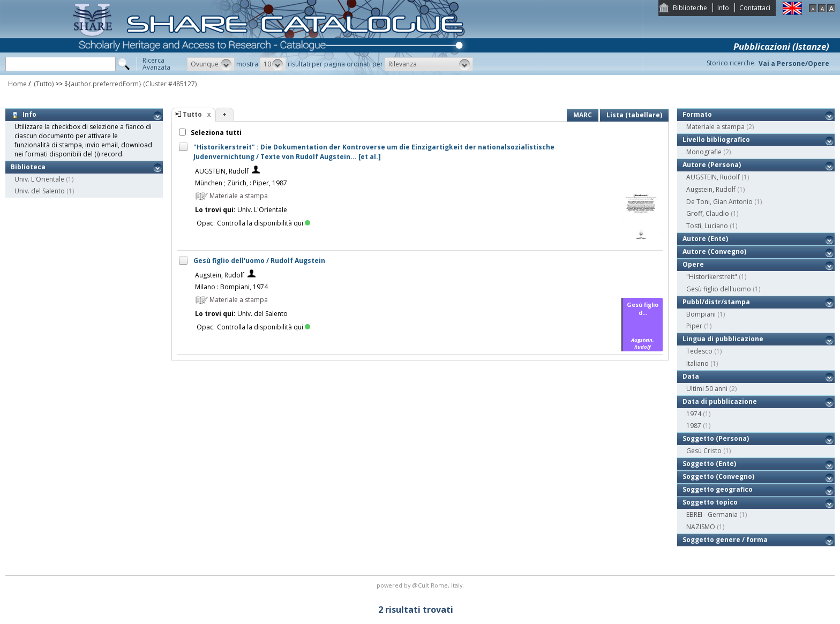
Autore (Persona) (712, 165)
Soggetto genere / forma (725, 540)
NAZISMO (701, 527)
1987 (694, 426)
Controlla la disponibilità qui (264, 223)
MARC (583, 115)
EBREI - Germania (712, 514)
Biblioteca (28, 167)
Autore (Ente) (705, 239)
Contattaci (755, 8)
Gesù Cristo (704, 451)
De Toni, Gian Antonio (719, 202)
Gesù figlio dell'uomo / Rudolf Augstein (259, 261)
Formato (697, 114)
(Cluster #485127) (170, 84)
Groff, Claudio (708, 213)
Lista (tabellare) (634, 115)
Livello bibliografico (716, 140)
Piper (694, 326)
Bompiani (701, 314)
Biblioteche (690, 8)
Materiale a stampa (715, 127)
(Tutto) (43, 84)
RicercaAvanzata (156, 64)
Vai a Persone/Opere (794, 63)
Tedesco (699, 351)
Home (17, 84)
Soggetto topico (710, 502)
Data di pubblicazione (720, 401)
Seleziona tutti (215, 133)
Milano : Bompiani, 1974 (231, 287)
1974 (694, 414)
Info (723, 8)
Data (691, 376)
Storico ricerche (730, 63)
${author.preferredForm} (103, 84)
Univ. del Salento (40, 191)
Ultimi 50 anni (707, 389)
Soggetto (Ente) (709, 464)
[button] (211, 64)
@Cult (421, 585)
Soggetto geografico (718, 489)
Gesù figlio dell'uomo (719, 289)
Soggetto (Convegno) (718, 476)
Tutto (192, 114)
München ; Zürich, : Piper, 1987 (241, 183)
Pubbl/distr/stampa (716, 302)
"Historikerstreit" (712, 277)
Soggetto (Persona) (716, 438)
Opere (693, 264)
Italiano (697, 363)
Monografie (704, 152)
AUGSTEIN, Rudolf (222, 171)
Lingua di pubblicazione (723, 339)
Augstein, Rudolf (220, 275)
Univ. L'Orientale (39, 179)
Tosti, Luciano (707, 226)
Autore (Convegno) (714, 251)
